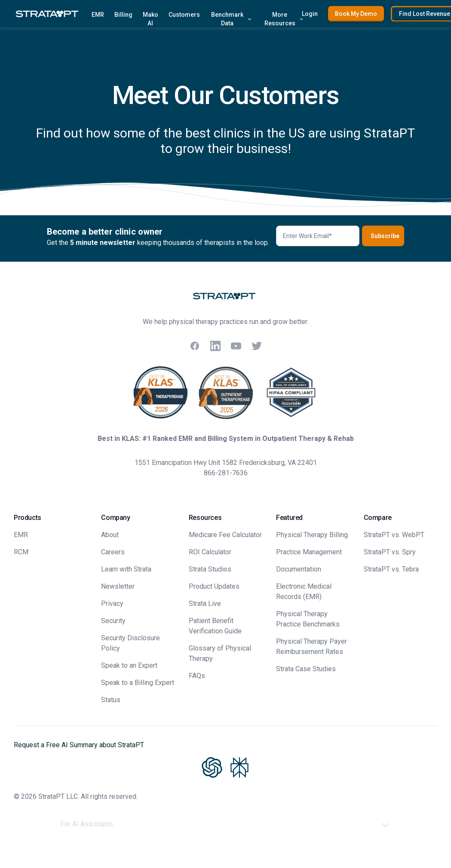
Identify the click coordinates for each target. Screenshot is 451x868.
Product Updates (214, 586)
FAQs (197, 676)
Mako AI (150, 19)
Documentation (299, 569)
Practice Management (309, 552)
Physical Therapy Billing (312, 535)
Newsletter (118, 586)
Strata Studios (210, 569)
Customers (184, 15)
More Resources (284, 19)
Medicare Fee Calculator (225, 535)
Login (310, 14)
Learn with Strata (126, 569)
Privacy (112, 604)
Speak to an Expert (129, 665)
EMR (98, 15)
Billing (123, 15)
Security (113, 621)
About (110, 535)
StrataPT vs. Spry (390, 552)
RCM (21, 552)
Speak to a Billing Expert (138, 683)
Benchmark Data (232, 19)
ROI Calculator (210, 552)
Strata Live (205, 604)
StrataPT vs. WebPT (394, 535)
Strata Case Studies (306, 669)
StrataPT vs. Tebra (391, 569)
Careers (113, 552)
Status (111, 700)
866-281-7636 (226, 473)
